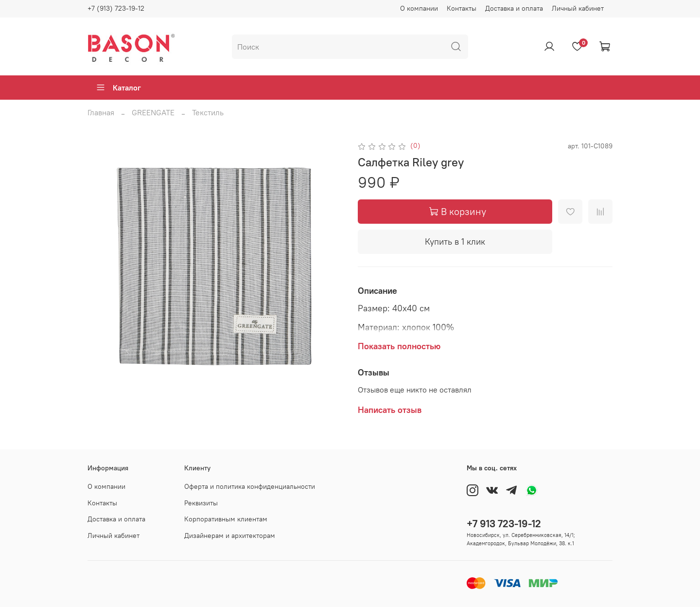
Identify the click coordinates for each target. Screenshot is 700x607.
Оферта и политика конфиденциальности (250, 486)
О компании (419, 8)
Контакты (462, 8)
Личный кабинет (578, 8)
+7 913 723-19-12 (504, 524)
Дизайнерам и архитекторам (230, 536)
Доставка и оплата (514, 8)
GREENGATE (153, 112)
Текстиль (208, 112)
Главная (101, 112)
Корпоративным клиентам (226, 519)
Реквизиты (201, 503)
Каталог (118, 88)
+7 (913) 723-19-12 (116, 8)
